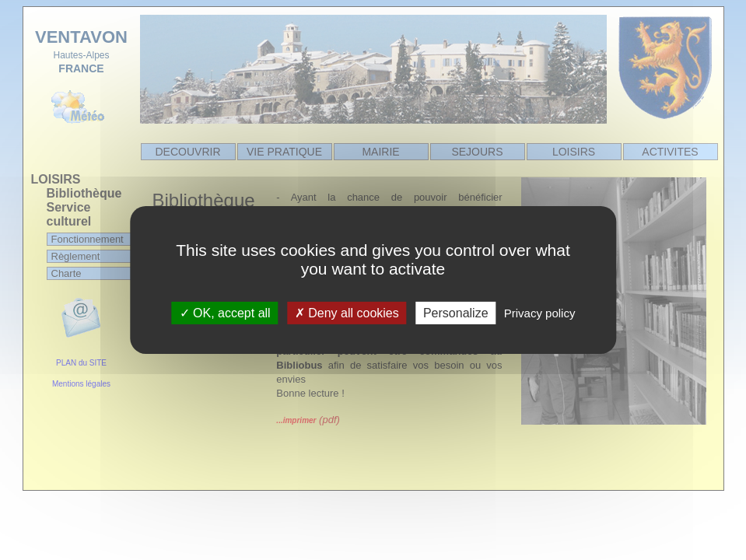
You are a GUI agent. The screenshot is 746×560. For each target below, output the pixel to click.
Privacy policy (540, 313)
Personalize (456, 313)
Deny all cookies (347, 313)
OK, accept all (225, 313)
